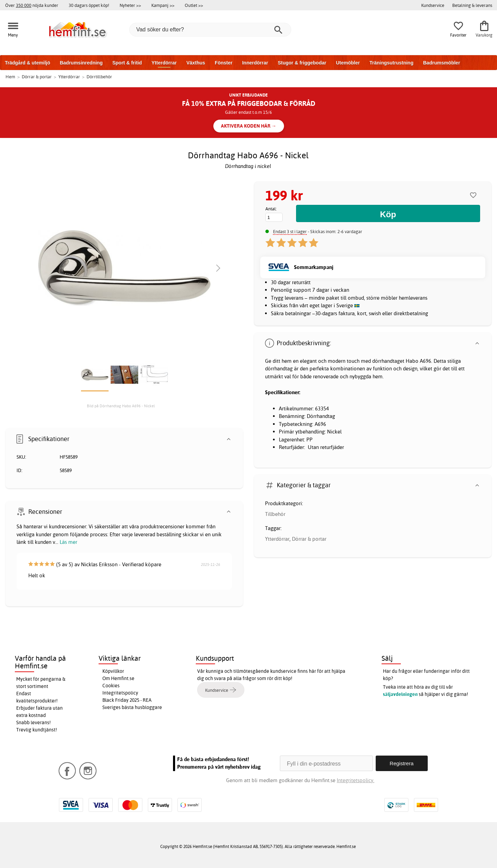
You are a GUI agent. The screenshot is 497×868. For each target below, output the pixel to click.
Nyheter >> (130, 5)
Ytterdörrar (164, 63)
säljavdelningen (400, 694)
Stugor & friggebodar (302, 63)
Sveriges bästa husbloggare (132, 707)
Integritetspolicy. (356, 780)
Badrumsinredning (81, 63)
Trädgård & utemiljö (27, 63)
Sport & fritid (127, 63)
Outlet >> (194, 5)
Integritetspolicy (120, 693)
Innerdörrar (255, 63)
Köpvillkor (113, 671)
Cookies (111, 686)
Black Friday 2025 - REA (127, 700)
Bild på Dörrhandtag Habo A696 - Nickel (121, 406)
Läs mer (68, 542)
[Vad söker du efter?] (210, 30)
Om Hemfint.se (118, 678)
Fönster (224, 63)
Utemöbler (348, 63)
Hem (10, 77)
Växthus (196, 63)
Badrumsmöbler (441, 63)
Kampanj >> (163, 5)
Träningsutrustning (392, 63)
